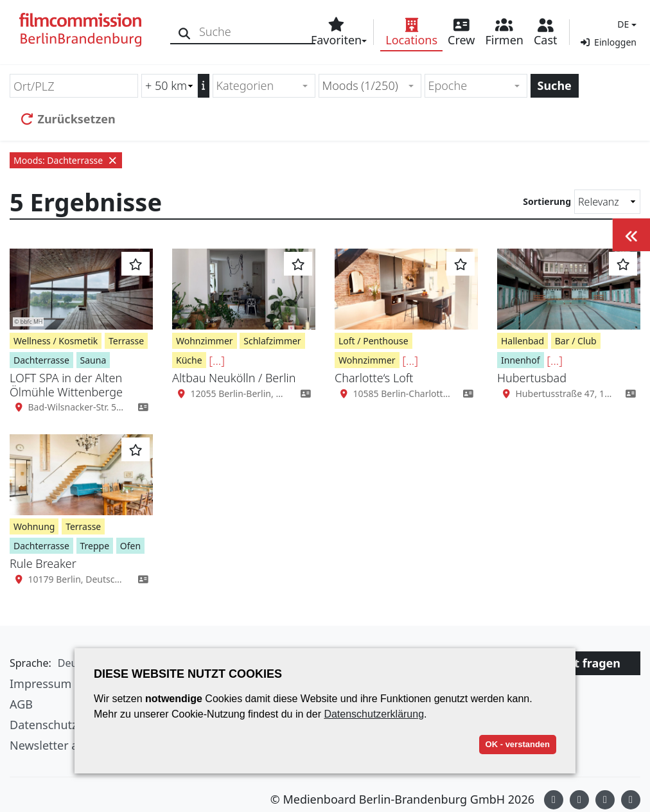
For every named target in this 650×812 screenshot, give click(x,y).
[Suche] (185, 32)
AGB (21, 704)
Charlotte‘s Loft (374, 378)
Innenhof (521, 360)
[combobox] (264, 86)
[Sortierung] (607, 202)
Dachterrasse (41, 360)
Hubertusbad (532, 378)
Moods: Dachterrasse (66, 160)
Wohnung (34, 526)
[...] (217, 360)
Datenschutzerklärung (374, 714)
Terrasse (126, 341)
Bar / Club (576, 341)
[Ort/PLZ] (74, 86)
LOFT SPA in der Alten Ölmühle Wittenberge (66, 385)
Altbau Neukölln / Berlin (234, 378)
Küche (189, 360)
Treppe (95, 546)
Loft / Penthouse (373, 341)
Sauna (93, 360)
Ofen (130, 546)
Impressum (40, 684)
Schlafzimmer (272, 341)
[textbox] (259, 86)
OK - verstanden (518, 744)
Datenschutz (43, 725)
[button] (625, 24)
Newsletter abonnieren (72, 745)
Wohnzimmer (205, 341)
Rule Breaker (43, 563)
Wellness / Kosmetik (56, 341)
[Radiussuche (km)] (170, 86)
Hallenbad (523, 341)
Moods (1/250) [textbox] (360, 85)
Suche (555, 85)
